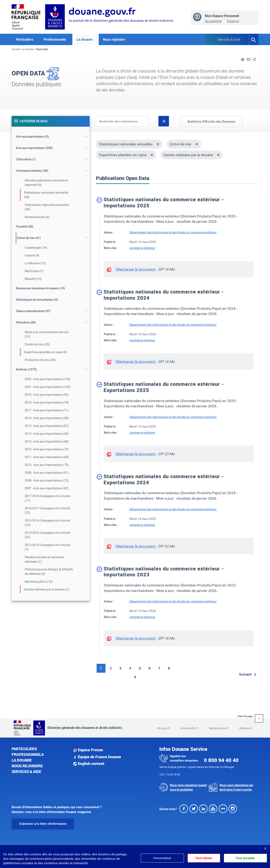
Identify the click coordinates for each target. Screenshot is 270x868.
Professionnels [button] (55, 39)
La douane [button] (84, 39)
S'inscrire (233, 21)
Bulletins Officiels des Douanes (212, 121)
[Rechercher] (164, 121)
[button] (243, 59)
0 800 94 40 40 (221, 760)
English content (89, 763)
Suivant (245, 674)
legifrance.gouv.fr (219, 728)
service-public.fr (189, 728)
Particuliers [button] (24, 39)
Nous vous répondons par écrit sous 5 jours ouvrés (236, 787)
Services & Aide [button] (229, 39)
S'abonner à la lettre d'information (43, 824)
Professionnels (28, 754)
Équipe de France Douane (97, 757)
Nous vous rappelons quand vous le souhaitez (188, 787)
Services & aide (26, 771)
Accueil (16, 49)
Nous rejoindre (114, 39)
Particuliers (24, 749)
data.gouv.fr (246, 728)
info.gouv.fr (163, 728)
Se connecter (213, 21)
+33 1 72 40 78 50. (170, 774)
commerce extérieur (142, 248)
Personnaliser (162, 858)
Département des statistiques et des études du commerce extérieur (173, 232)
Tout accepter (245, 858)
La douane (28, 49)
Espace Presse (88, 750)
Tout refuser (204, 858)
